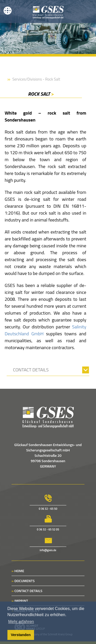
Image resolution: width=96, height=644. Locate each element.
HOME (18, 571)
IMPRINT (20, 601)
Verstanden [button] (21, 635)
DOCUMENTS (23, 581)
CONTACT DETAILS (27, 591)
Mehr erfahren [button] (21, 622)
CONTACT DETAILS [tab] (31, 370)
